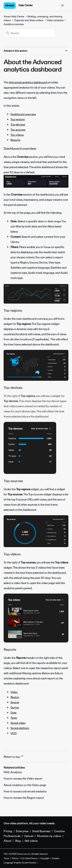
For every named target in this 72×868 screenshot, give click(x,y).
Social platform (20, 728)
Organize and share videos (29, 20)
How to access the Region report (24, 798)
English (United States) (26, 863)
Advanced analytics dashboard (28, 82)
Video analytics (55, 20)
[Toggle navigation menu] (62, 5)
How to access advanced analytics (25, 791)
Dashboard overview (23, 114)
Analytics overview (14, 24)
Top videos (17, 135)
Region (15, 697)
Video (14, 692)
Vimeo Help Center (14, 17)
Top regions (18, 119)
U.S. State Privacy (29, 858)
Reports (15, 140)
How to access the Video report (23, 779)
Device (15, 708)
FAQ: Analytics (13, 772)
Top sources (18, 130)
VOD (13, 733)
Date (13, 713)
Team (14, 718)
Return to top (14, 757)
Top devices (18, 125)
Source (15, 702)
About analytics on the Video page (25, 785)
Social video (18, 723)
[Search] (29, 33)
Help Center (26, 5)
